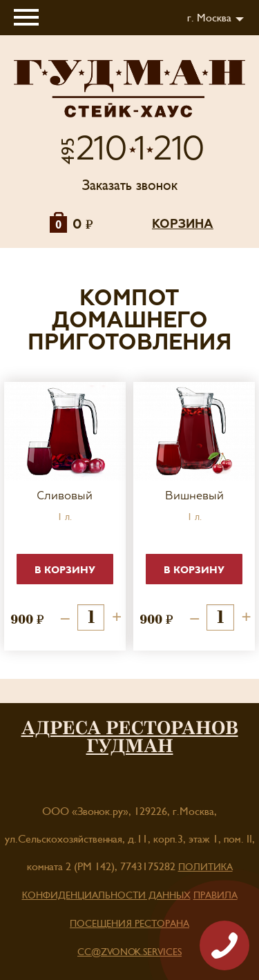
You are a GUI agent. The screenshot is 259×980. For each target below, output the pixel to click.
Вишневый (194, 497)
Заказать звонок (130, 185)
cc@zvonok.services (129, 952)
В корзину (65, 570)
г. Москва (209, 18)
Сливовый (65, 497)
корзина (183, 224)
